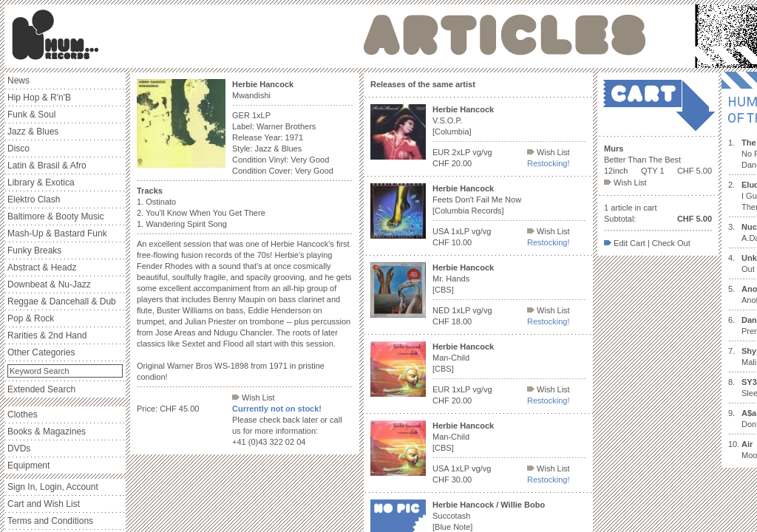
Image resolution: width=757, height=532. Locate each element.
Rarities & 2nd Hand (47, 335)
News (18, 81)
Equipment (28, 465)
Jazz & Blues (33, 132)
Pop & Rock (31, 318)
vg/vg (482, 152)
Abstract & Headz (42, 267)
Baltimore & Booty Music (56, 216)
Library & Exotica (41, 183)
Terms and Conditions (50, 521)
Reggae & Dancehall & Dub (62, 301)
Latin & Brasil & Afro (47, 166)
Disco (18, 149)
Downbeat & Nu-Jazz (49, 284)
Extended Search (41, 389)
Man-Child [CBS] (463, 358)
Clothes (23, 415)
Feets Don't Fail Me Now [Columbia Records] (477, 199)
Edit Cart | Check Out (647, 243)
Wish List (254, 398)
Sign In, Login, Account (53, 487)
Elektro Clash (34, 199)
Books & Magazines (47, 432)
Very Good (310, 160)
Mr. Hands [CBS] (463, 279)
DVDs (19, 449)
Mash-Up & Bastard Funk (57, 233)
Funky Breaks (34, 250)
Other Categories (41, 352)
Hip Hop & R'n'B (39, 98)
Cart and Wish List (44, 504)
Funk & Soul (31, 115)
